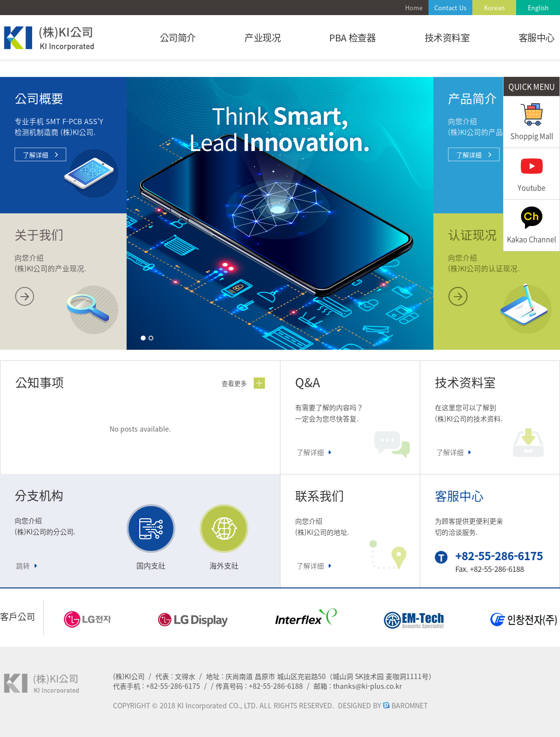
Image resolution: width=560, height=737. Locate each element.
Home (414, 8)
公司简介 (178, 38)
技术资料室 (447, 38)
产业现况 (262, 38)
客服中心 (537, 38)
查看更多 (234, 383)
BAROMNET (410, 705)
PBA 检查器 (352, 38)
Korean (495, 8)
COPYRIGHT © (135, 705)
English (538, 8)
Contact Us (450, 8)
